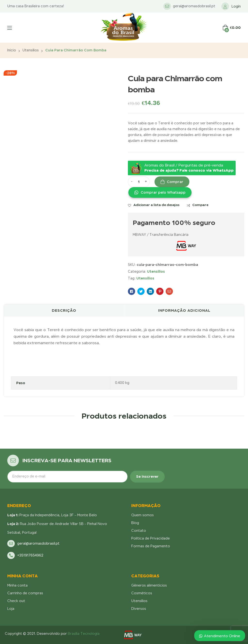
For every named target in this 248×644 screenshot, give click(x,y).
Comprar (175, 182)
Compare (200, 205)
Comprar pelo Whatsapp (163, 192)
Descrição (64, 310)
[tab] (64, 310)
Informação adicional (184, 310)
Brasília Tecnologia (84, 634)
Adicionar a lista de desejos (156, 205)
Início (12, 50)
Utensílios (31, 50)
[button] (160, 192)
